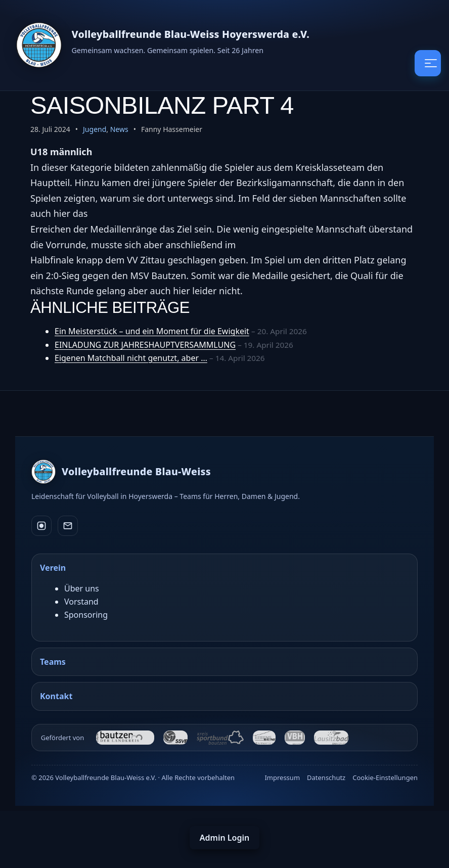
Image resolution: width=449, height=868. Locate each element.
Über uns (82, 588)
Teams (53, 662)
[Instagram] (41, 526)
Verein (53, 568)
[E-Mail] (68, 526)
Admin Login (224, 838)
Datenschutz (326, 778)
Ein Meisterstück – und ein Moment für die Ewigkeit (152, 331)
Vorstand (81, 602)
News (119, 129)
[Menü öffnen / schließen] (428, 63)
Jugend (95, 129)
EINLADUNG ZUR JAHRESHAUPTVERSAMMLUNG (145, 345)
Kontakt (56, 696)
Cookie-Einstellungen (385, 778)
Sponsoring (86, 615)
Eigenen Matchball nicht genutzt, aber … (131, 358)
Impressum (282, 778)
